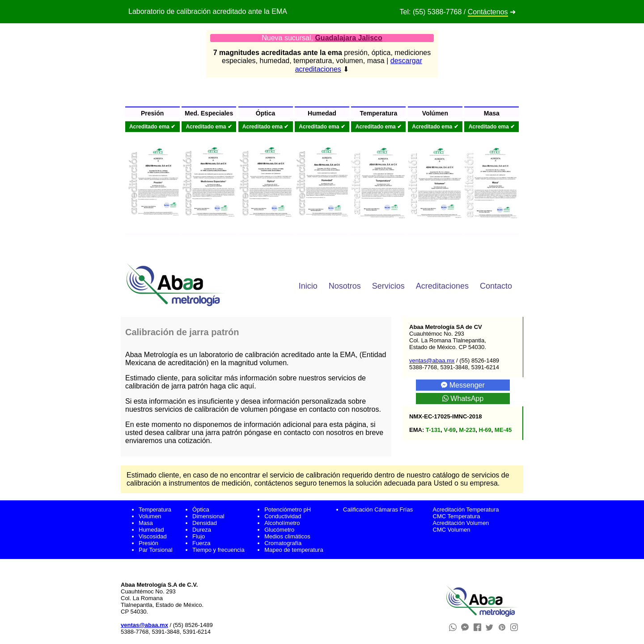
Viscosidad (153, 536)
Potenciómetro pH (288, 510)
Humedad (151, 530)
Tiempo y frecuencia (218, 550)
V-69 (450, 430)
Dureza (202, 530)
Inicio (308, 286)
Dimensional (208, 516)
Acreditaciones (442, 286)
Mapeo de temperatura (294, 550)
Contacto (496, 286)
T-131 (433, 430)
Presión (148, 543)
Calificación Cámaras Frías (378, 510)
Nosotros (345, 286)
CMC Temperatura (457, 516)
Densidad (205, 523)
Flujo (199, 536)
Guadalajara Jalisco (348, 38)
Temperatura (155, 510)
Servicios (388, 286)
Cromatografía (283, 543)
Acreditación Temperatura (466, 510)
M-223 (467, 430)
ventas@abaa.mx (432, 360)
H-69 (485, 430)
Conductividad (283, 516)
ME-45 (503, 430)
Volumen (150, 516)
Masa (146, 523)
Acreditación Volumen (461, 523)
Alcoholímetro (282, 523)
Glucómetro (279, 530)
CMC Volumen (452, 530)
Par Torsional (156, 550)
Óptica (201, 510)
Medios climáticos (287, 536)
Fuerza (201, 543)
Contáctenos (488, 12)
